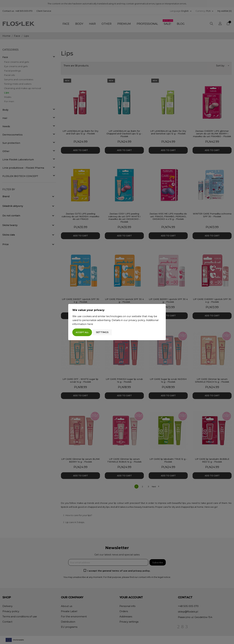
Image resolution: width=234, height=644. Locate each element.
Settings (102, 332)
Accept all (82, 332)
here (90, 324)
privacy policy (137, 320)
